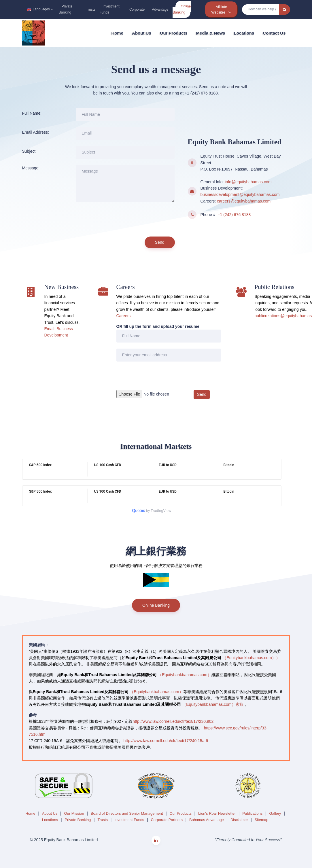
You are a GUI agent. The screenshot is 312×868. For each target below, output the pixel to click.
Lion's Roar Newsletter (218, 813)
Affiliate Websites (219, 10)
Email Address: (36, 132)
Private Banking (66, 9)
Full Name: (32, 113)
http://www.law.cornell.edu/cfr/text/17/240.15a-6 (166, 741)
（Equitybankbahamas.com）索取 (213, 704)
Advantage (160, 10)
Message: (31, 168)
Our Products (174, 33)
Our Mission (74, 813)
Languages (39, 9)
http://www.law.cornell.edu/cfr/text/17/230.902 (173, 721)
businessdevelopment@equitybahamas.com (240, 194)
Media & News (211, 33)
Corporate (137, 10)
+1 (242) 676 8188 (234, 215)
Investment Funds (110, 9)
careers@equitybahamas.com (244, 201)
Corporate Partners (167, 820)
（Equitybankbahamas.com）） (251, 658)
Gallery (276, 813)
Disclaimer (240, 820)
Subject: (30, 151)
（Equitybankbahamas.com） (185, 675)
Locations (244, 33)
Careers (124, 316)
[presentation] (120, 219)
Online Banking (182, 9)
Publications (253, 813)
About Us (142, 33)
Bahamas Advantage (207, 820)
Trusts (91, 10)
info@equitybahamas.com (248, 182)
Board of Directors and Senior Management (127, 813)
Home (117, 33)
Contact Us (274, 33)
